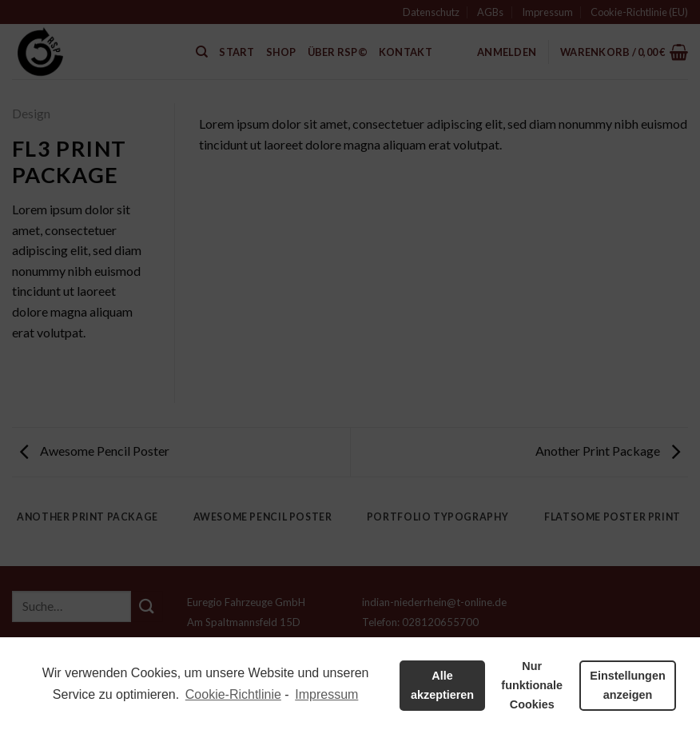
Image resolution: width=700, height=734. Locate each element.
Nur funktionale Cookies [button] (532, 685)
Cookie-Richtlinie (233, 694)
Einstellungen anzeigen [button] (627, 685)
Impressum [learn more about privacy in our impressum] (326, 694)
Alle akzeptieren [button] (442, 685)
